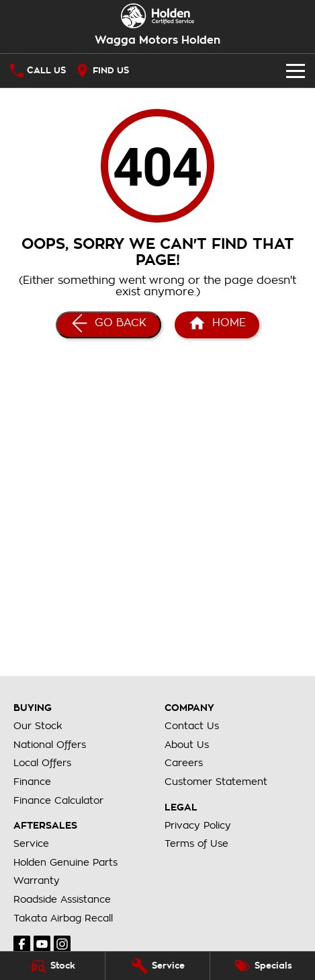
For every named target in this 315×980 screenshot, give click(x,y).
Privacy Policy (198, 825)
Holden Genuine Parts (65, 862)
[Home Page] (217, 325)
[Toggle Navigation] (296, 71)
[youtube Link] (42, 944)
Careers (184, 763)
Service (31, 843)
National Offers (50, 745)
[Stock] (52, 966)
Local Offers (42, 763)
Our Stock (38, 726)
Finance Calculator (58, 800)
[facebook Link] (22, 944)
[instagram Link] (62, 944)
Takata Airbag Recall (63, 918)
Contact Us (192, 726)
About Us (187, 745)
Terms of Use (196, 843)
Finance (32, 782)
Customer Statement (216, 782)
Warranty (37, 880)
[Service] (158, 966)
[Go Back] (108, 325)
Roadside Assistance (62, 899)
